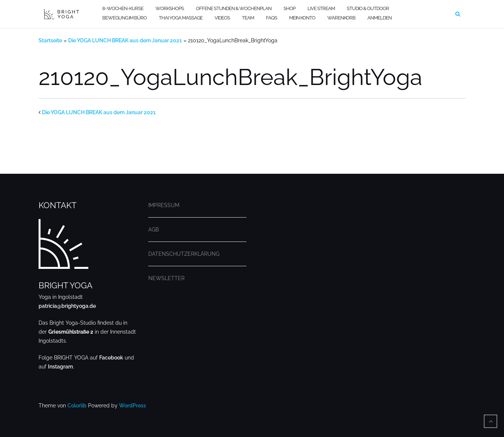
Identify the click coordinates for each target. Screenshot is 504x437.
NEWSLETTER (166, 278)
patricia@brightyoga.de (67, 306)
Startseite (50, 40)
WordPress (133, 406)
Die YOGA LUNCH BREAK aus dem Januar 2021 (125, 40)
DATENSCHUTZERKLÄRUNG (184, 254)
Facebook (111, 358)
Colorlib (77, 406)
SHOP (289, 8)
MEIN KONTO (302, 18)
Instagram (60, 367)
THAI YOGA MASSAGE (181, 18)
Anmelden (379, 18)
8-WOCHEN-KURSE (123, 8)
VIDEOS (222, 18)
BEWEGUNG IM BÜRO (125, 18)
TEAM (248, 18)
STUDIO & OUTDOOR (368, 8)
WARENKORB (341, 18)
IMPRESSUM (164, 205)
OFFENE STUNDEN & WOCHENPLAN (234, 8)
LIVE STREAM (321, 8)
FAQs (271, 18)
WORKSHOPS (170, 8)
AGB (154, 230)
